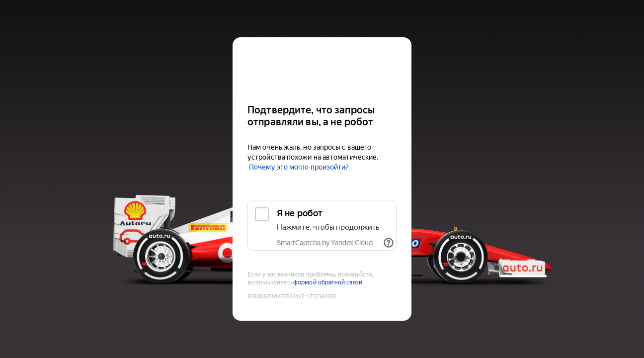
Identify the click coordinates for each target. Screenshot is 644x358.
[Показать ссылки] (389, 243)
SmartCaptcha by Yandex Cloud (325, 243)
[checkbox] (322, 225)
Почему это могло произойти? (299, 167)
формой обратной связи (328, 282)
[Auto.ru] (322, 66)
